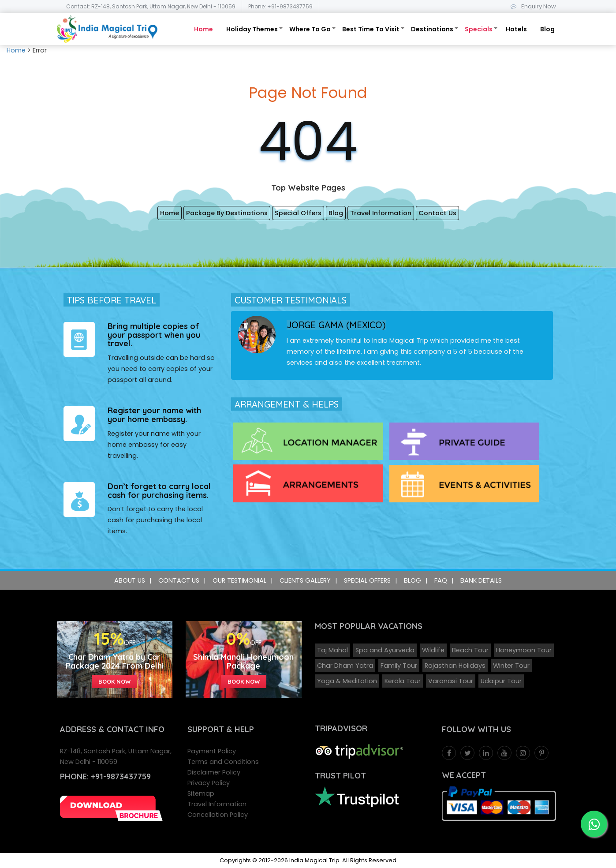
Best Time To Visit (371, 29)
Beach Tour (470, 650)
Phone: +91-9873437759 (280, 6)
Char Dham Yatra (345, 666)
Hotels (516, 29)
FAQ (441, 580)
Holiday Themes (252, 29)
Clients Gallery (305, 580)
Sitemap (201, 793)
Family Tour (399, 666)
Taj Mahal (332, 650)
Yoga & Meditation (347, 681)
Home (203, 29)
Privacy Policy (209, 783)
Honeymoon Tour (524, 650)
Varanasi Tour (451, 681)
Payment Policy (212, 751)
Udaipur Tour (501, 681)
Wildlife (433, 650)
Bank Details (481, 580)
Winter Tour (511, 666)
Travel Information (381, 213)
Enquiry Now (531, 6)
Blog (547, 29)
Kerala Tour (403, 681)
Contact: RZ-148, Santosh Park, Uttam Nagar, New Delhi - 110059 (151, 6)
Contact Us (437, 213)
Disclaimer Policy (214, 772)
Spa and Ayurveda (385, 650)
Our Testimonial (239, 580)
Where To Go (310, 29)
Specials (479, 29)
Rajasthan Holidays (455, 666)
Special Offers (298, 213)
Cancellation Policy (218, 815)
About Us (130, 580)
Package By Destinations (227, 213)
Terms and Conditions (223, 762)
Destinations (432, 29)
